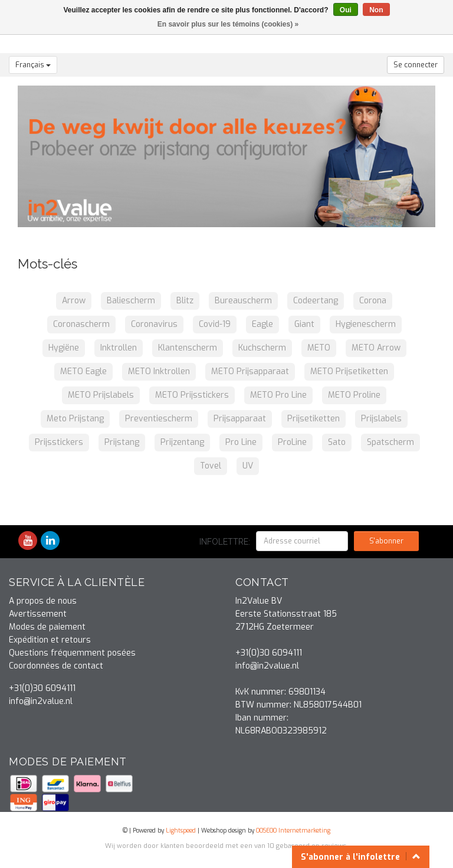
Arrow (74, 301)
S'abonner (386, 541)
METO (319, 348)
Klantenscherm (188, 348)
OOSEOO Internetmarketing (293, 831)
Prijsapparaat (240, 419)
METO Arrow (376, 348)
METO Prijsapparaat (250, 371)
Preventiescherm (159, 419)
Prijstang (122, 442)
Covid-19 (215, 324)
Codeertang (316, 301)
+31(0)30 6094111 (42, 688)
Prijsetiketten (314, 419)
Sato (337, 442)
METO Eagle (83, 371)
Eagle (262, 324)
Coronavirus (154, 324)
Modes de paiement (47, 627)
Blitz (185, 301)
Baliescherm (131, 301)
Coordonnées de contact (56, 666)
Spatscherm (390, 442)
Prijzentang (182, 442)
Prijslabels (381, 419)
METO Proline (354, 395)
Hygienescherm (366, 324)
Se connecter (416, 65)
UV (248, 466)
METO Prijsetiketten (349, 371)
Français (33, 65)
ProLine (292, 442)
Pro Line (241, 442)
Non (376, 10)
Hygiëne (64, 348)
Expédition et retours (50, 640)
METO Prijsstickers (192, 395)
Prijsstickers (59, 442)
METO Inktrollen (159, 371)
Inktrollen (119, 348)
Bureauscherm (243, 301)
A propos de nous (43, 601)
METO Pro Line (278, 395)
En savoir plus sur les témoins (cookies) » (228, 24)
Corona (373, 301)
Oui (346, 10)
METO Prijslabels (101, 395)
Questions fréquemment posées (72, 653)
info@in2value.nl (41, 701)
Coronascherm (81, 324)
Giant (304, 324)
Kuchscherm (262, 348)
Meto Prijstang (75, 419)
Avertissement (38, 614)
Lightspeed (181, 831)
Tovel (211, 466)
